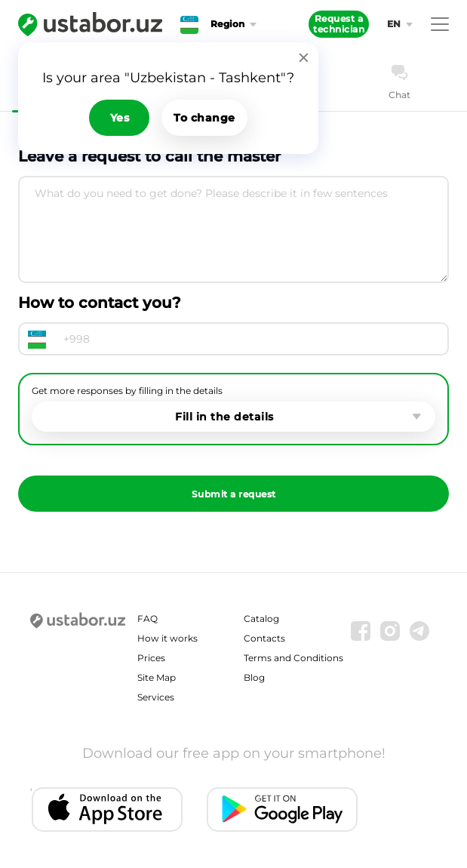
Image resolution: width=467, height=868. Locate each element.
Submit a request (234, 494)
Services (156, 697)
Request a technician (339, 24)
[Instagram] (390, 631)
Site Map (157, 677)
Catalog (261, 619)
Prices (151, 658)
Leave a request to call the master (149, 156)
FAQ (147, 619)
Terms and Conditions (293, 658)
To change (204, 118)
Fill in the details (224, 417)
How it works (167, 638)
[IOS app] (107, 810)
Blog (254, 677)
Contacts (264, 638)
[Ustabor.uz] (90, 24)
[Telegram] (419, 631)
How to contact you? (100, 303)
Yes (120, 118)
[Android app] (282, 810)
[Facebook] (361, 631)
